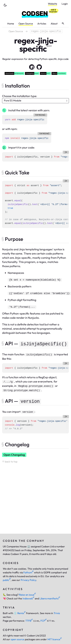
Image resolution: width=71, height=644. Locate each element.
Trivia (57, 613)
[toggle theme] (5, 5)
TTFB (29, 621)
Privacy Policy (28, 580)
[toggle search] (63, 23)
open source (17, 639)
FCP (43, 621)
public (7, 580)
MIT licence (55, 639)
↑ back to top (10, 462)
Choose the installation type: (20, 96)
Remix (20, 613)
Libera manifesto (50, 598)
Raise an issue (27, 595)
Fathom (28, 572)
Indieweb (28, 598)
